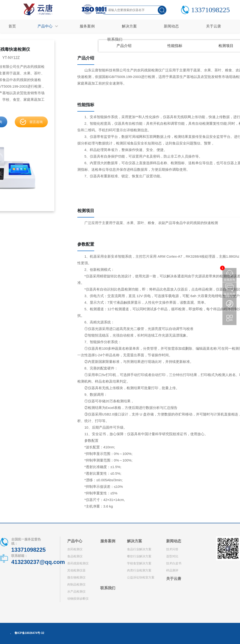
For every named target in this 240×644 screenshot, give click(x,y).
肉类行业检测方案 (139, 570)
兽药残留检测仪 (78, 563)
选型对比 (172, 556)
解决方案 (135, 541)
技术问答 (172, 549)
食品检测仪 (75, 556)
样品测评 (172, 570)
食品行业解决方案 (139, 549)
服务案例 (108, 541)
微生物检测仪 (76, 577)
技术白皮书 (174, 563)
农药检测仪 (75, 549)
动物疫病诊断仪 (78, 599)
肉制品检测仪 (76, 584)
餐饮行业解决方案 (139, 556)
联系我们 (108, 588)
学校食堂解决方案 (139, 563)
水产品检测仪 (76, 592)
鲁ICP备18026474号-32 (29, 633)
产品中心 (75, 541)
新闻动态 (174, 541)
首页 (12, 26)
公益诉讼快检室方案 (141, 577)
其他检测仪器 (76, 570)
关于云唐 (174, 579)
